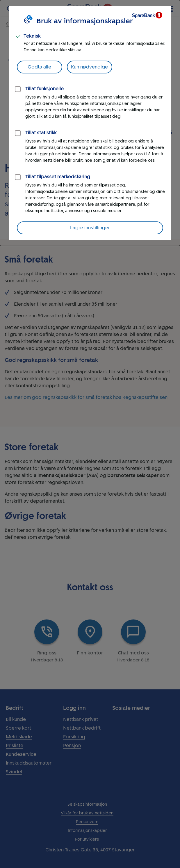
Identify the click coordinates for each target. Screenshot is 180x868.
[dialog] (90, 123)
